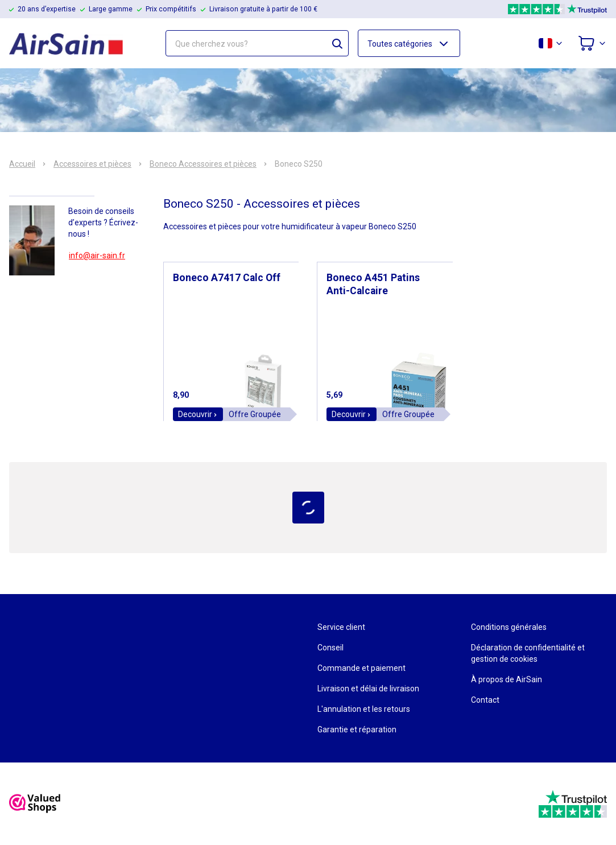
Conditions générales (509, 627)
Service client (341, 627)
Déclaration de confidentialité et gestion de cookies (528, 653)
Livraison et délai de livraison (368, 689)
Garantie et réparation (357, 729)
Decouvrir (198, 414)
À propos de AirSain (507, 679)
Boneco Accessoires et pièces (203, 164)
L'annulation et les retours (364, 709)
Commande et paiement (361, 668)
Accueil (22, 164)
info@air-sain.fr (97, 255)
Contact (485, 700)
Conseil (330, 648)
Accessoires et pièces (92, 164)
